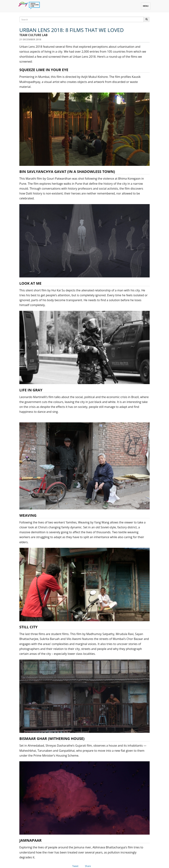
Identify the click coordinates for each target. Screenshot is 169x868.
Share (88, 866)
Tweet (75, 866)
